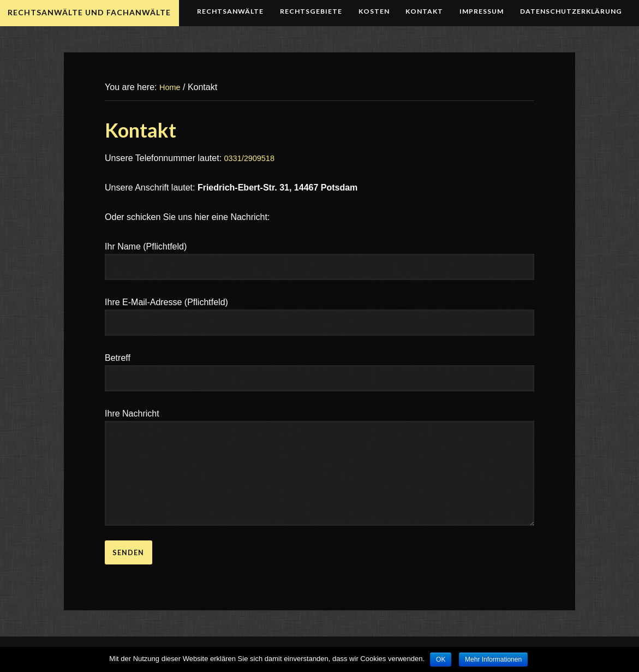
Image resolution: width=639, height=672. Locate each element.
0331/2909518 (252, 158)
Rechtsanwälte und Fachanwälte (90, 12)
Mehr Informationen (493, 659)
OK (441, 659)
